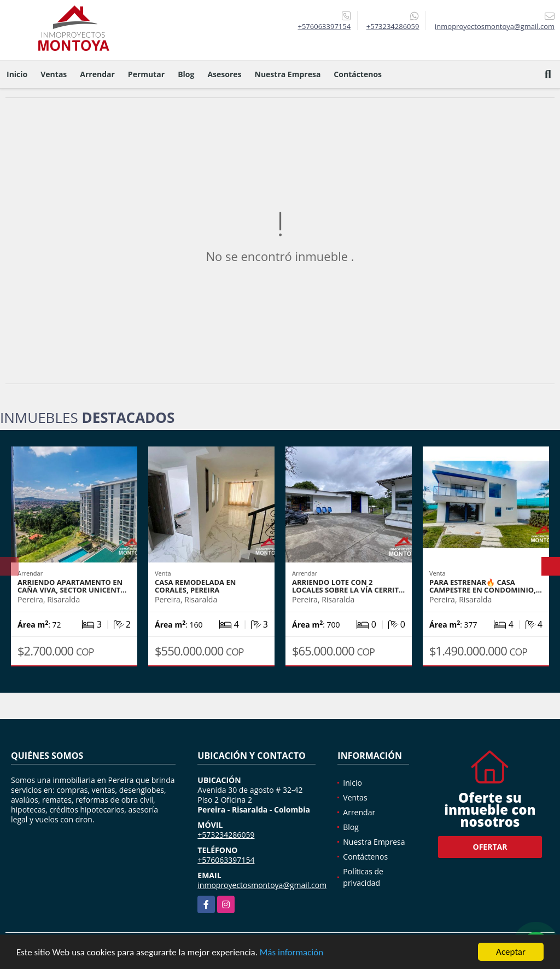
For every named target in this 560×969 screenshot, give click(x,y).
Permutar (146, 74)
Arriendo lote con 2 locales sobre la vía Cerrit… (348, 586)
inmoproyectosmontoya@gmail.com (262, 885)
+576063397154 (324, 26)
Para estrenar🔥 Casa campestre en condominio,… (486, 586)
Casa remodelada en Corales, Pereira (195, 586)
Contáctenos (358, 74)
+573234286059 (393, 26)
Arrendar (97, 74)
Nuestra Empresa (288, 74)
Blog (186, 74)
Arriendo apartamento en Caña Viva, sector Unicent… (72, 586)
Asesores (224, 74)
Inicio (17, 74)
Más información (291, 953)
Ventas (54, 74)
